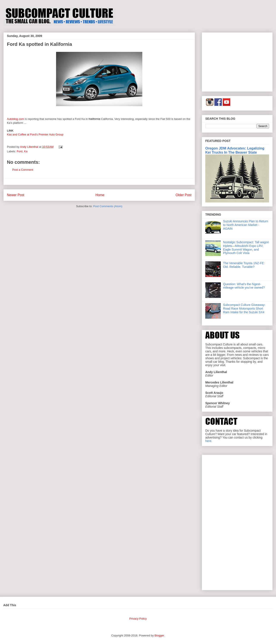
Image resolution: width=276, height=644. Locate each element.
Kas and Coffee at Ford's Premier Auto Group (35, 134)
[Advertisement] (237, 61)
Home (100, 195)
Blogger (159, 635)
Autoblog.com (16, 119)
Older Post (183, 195)
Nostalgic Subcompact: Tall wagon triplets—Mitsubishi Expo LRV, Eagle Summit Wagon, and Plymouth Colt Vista (246, 248)
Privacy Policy (138, 619)
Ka (26, 151)
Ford (20, 151)
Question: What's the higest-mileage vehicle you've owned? (244, 286)
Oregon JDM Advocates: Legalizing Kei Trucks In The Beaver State (235, 150)
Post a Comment (23, 170)
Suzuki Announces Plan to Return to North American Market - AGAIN (246, 225)
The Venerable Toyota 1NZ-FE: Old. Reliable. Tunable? (244, 265)
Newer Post (16, 195)
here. (209, 441)
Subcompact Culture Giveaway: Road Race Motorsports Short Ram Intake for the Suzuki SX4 (244, 308)
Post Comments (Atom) (108, 206)
